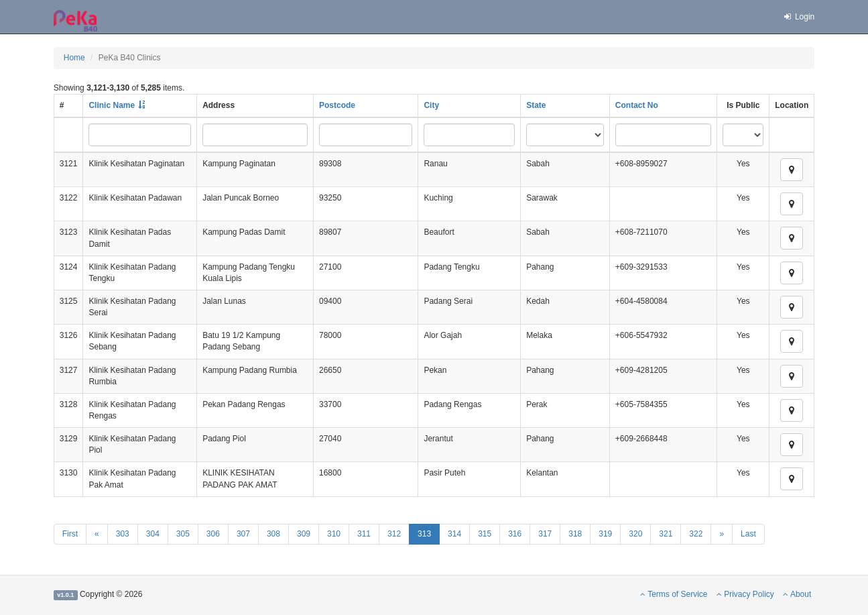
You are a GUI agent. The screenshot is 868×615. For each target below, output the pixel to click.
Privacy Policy (745, 594)
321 (666, 534)
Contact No (637, 105)
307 (243, 534)
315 (485, 534)
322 (696, 534)
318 (575, 534)
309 (304, 534)
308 (273, 534)
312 (394, 534)
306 (213, 534)
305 (183, 534)
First (70, 534)
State (536, 105)
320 (635, 534)
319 (605, 534)
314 (454, 534)
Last (748, 534)
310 (334, 534)
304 (153, 534)
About (797, 594)
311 (364, 534)
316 (515, 534)
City (431, 105)
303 (123, 534)
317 (545, 534)
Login (798, 17)
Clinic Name (112, 105)
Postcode (337, 105)
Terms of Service (674, 594)
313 (424, 534)
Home (74, 58)
